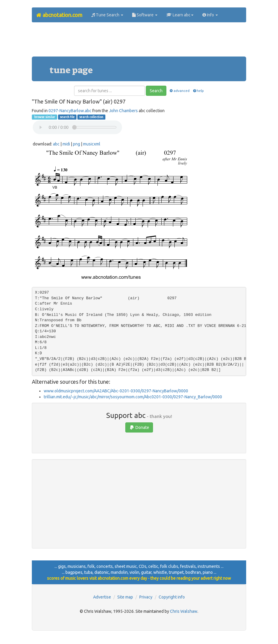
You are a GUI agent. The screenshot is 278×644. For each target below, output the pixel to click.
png (76, 144)
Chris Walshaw (184, 611)
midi (66, 144)
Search (156, 91)
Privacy (146, 597)
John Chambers (123, 111)
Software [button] (145, 15)
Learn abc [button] (180, 15)
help (198, 91)
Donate (139, 427)
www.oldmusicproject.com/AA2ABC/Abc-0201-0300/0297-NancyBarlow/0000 (116, 391)
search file (67, 117)
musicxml (92, 144)
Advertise (102, 597)
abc (56, 144)
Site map (125, 597)
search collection (91, 117)
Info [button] (210, 15)
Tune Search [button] (107, 15)
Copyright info (172, 597)
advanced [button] (179, 91)
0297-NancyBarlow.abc (70, 111)
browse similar (44, 117)
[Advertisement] (140, 42)
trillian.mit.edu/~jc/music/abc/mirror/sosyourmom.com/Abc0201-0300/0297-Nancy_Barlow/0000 (133, 397)
